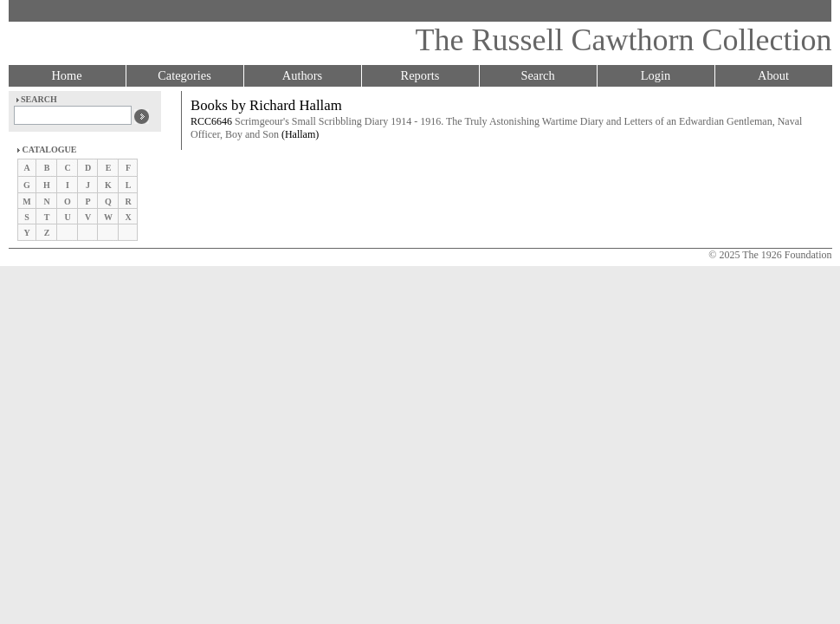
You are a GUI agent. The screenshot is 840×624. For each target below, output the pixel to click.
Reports (420, 75)
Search (537, 75)
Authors (302, 75)
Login (656, 75)
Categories (184, 75)
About (773, 75)
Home (66, 75)
